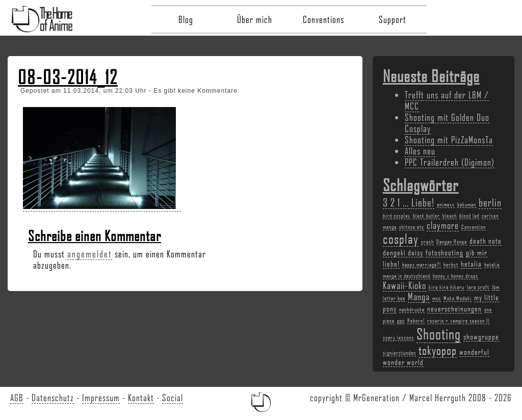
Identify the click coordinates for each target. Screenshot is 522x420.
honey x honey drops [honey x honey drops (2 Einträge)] (455, 276)
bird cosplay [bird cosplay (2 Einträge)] (397, 216)
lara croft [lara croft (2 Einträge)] (478, 287)
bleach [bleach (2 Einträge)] (450, 216)
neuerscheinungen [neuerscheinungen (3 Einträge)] (454, 308)
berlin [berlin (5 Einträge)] (490, 202)
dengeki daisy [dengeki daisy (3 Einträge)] (403, 252)
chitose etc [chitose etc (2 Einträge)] (412, 227)
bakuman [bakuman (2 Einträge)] (467, 204)
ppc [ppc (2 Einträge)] (401, 321)
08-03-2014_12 (68, 77)
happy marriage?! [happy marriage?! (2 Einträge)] (422, 265)
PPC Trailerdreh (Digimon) (450, 162)
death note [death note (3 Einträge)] (486, 241)
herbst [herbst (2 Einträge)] (451, 265)
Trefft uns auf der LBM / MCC (447, 100)
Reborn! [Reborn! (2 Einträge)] (416, 321)
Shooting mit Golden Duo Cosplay (447, 123)
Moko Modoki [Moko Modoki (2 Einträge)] (458, 298)
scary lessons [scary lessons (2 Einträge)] (398, 337)
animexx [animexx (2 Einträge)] (446, 204)
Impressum (101, 398)
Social (173, 398)
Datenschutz (53, 398)
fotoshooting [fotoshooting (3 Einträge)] (445, 252)
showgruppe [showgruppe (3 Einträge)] (481, 336)
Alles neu (420, 151)
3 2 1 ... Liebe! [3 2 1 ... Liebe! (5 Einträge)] (409, 202)
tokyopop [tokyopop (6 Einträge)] (438, 350)
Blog (186, 19)
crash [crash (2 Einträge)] (427, 242)
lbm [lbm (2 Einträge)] (496, 287)
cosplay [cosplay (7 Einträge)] (401, 239)
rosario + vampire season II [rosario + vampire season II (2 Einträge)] (458, 321)
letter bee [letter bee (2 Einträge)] (394, 298)
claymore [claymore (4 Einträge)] (443, 225)
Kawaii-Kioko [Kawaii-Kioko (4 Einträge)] (404, 285)
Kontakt (141, 398)
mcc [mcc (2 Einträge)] (437, 298)
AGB (17, 398)
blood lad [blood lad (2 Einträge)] (469, 216)
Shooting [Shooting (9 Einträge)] (439, 334)
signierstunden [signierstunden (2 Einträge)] (399, 353)
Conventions (323, 19)
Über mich (255, 19)
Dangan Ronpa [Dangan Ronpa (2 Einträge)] (452, 242)
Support (393, 19)
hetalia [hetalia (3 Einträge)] (471, 264)
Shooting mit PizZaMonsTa (449, 140)
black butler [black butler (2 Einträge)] (426, 216)
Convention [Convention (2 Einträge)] (474, 227)
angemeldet (90, 254)
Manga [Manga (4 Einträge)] (419, 297)
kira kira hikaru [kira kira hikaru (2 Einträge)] (447, 287)
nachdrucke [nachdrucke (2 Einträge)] (412, 309)
